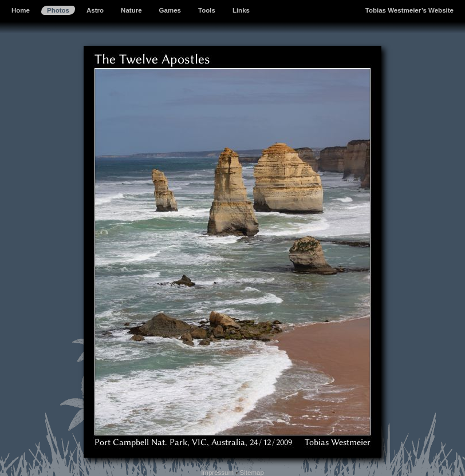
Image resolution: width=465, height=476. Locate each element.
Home (21, 10)
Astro (95, 10)
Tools (207, 10)
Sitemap (252, 473)
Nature (131, 10)
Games (170, 10)
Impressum (217, 473)
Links (241, 10)
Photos (58, 10)
